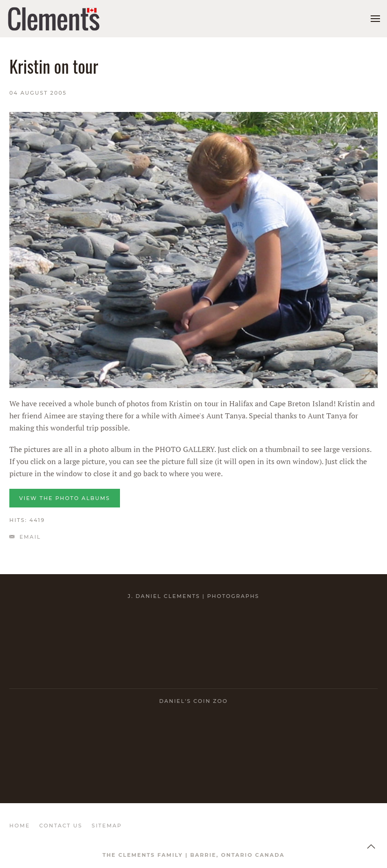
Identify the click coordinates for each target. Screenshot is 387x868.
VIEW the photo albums (65, 498)
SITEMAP (107, 826)
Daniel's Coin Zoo (193, 701)
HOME (20, 826)
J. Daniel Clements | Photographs (194, 596)
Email (25, 537)
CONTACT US (61, 826)
